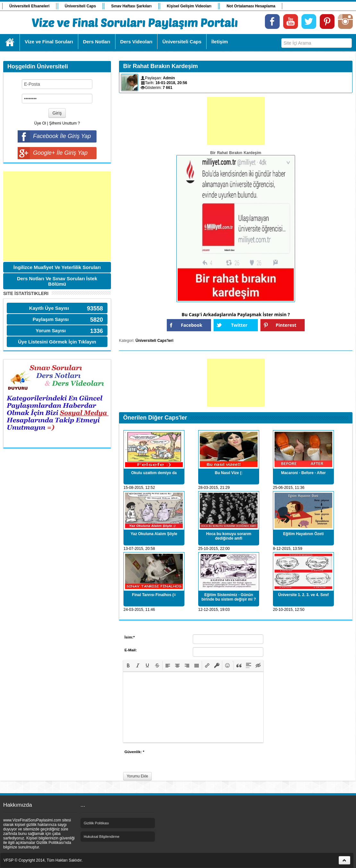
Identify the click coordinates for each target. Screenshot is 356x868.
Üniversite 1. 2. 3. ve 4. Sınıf (303, 595)
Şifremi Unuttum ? (64, 123)
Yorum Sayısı (51, 330)
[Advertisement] (57, 216)
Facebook (192, 325)
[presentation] (128, 665)
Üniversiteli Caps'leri (154, 341)
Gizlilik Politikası (96, 823)
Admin (169, 78)
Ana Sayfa (10, 42)
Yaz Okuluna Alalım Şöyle (154, 534)
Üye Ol (40, 123)
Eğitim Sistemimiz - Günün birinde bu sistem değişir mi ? (229, 597)
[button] (128, 665)
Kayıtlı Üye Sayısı (49, 308)
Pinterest (286, 325)
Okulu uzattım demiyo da (154, 473)
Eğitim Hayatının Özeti (304, 534)
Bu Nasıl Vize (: (229, 473)
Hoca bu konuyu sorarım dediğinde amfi (229, 536)
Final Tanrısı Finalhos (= (154, 595)
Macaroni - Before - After (303, 473)
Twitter (239, 325)
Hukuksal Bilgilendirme (102, 837)
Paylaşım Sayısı (51, 319)
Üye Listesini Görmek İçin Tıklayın (57, 342)
